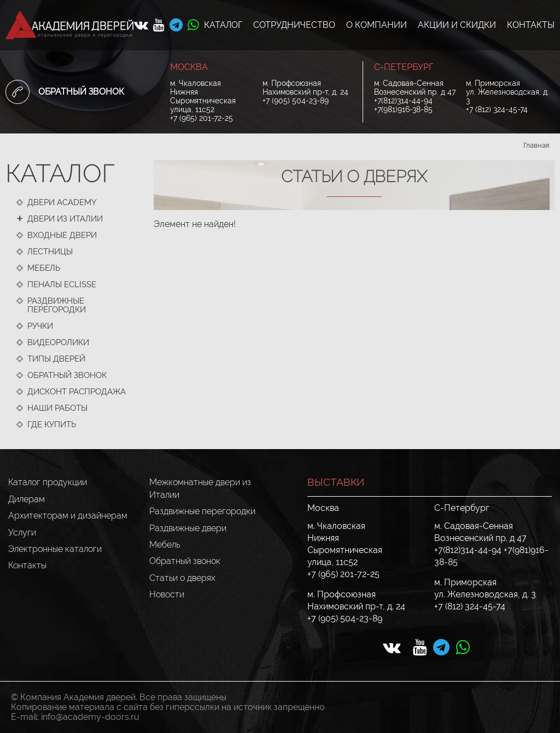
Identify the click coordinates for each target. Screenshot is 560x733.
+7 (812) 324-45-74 (497, 109)
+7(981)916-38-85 (403, 109)
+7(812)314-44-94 (403, 101)
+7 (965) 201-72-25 (202, 118)
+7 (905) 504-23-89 (296, 101)
